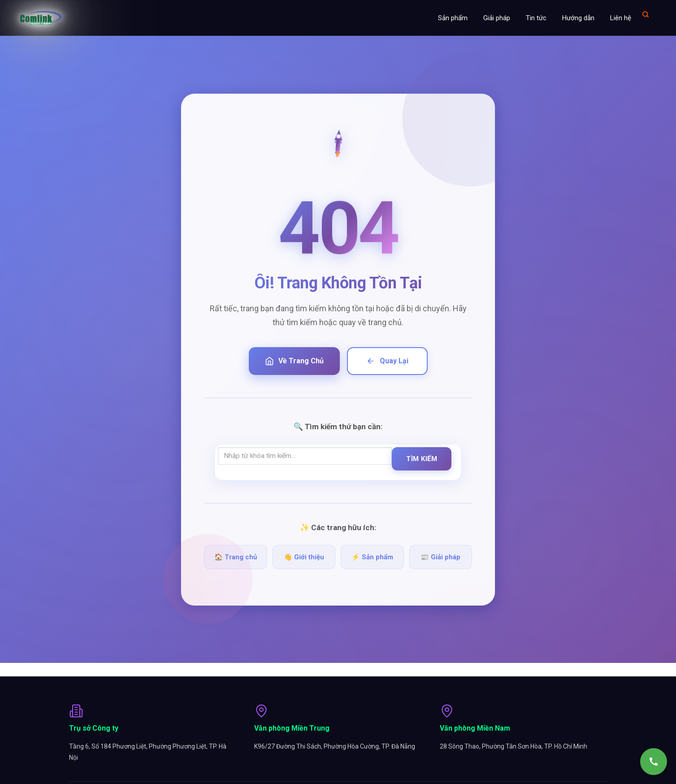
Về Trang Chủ (294, 361)
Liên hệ (621, 18)
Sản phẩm (453, 18)
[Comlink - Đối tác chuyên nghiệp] (41, 18)
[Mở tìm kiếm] (646, 14)
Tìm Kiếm (422, 459)
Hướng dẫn (578, 18)
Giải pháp (497, 18)
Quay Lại (387, 361)
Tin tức (536, 18)
